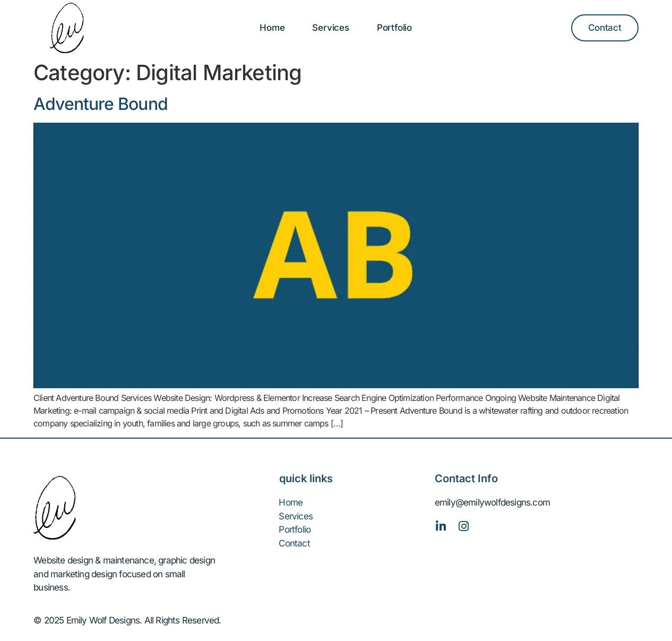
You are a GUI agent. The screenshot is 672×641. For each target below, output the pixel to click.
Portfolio (394, 28)
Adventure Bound (101, 104)
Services (330, 28)
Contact (294, 543)
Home (272, 28)
